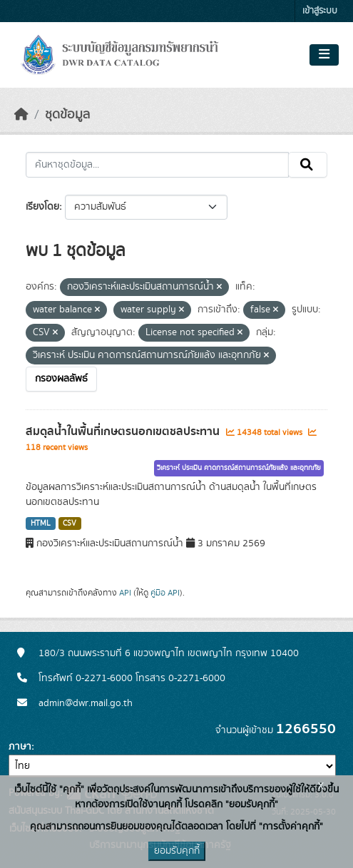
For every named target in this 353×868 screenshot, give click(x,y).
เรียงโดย (42, 207)
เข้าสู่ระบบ (320, 11)
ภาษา (20, 747)
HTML (41, 524)
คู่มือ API (165, 593)
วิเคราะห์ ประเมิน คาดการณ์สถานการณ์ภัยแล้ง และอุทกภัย (239, 468)
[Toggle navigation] (324, 55)
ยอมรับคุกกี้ (177, 851)
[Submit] (308, 165)
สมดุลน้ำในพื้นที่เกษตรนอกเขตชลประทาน (124, 432)
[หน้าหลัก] (21, 115)
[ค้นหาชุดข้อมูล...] (157, 165)
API (125, 593)
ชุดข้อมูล (67, 115)
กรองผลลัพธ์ (61, 379)
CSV (70, 524)
